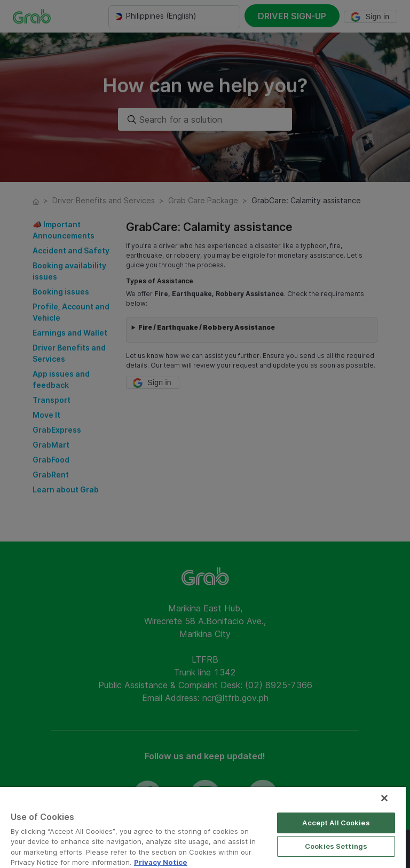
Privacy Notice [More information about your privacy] (161, 862)
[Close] (384, 798)
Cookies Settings (336, 846)
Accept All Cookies (336, 823)
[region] (203, 827)
